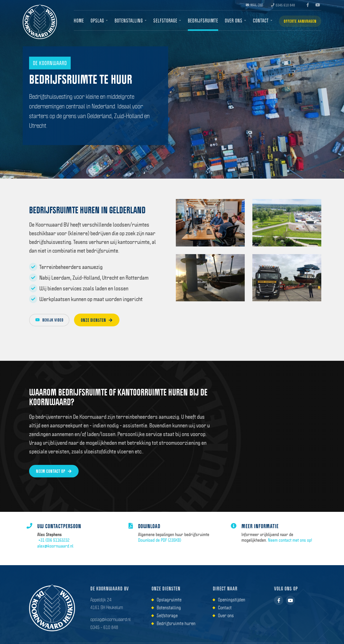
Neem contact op (55, 472)
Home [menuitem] (79, 21)
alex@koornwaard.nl (58, 550)
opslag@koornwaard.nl (110, 626)
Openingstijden (232, 606)
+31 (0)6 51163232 (56, 545)
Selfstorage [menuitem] (164, 21)
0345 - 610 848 (104, 634)
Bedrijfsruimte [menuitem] (201, 21)
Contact (225, 614)
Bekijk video (52, 321)
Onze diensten (104, 321)
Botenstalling (169, 614)
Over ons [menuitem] (231, 21)
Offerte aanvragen (299, 21)
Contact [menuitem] (258, 21)
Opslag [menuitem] (97, 21)
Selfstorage (167, 622)
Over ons (226, 622)
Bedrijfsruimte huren (176, 630)
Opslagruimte (169, 606)
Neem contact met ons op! (293, 545)
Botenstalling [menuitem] (128, 21)
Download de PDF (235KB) (162, 545)
